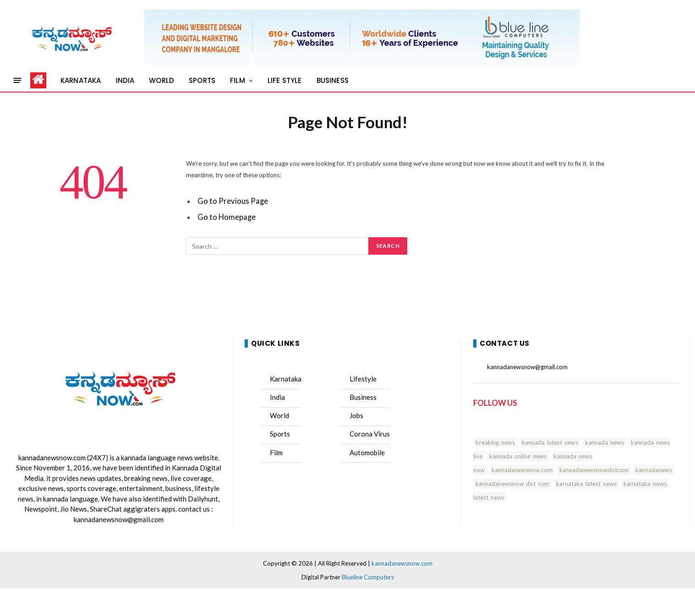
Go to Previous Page (233, 201)
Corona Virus (370, 434)
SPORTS (202, 80)
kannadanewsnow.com (52, 458)
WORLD (161, 80)
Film (276, 452)
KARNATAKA (81, 80)
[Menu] (18, 80)
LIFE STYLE (285, 80)
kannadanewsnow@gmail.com (119, 519)
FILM (238, 80)
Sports (280, 434)
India (277, 397)
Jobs (356, 415)
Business (363, 397)
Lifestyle (363, 379)
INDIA (125, 80)
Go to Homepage (227, 217)
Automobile (367, 452)
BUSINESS (333, 80)
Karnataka (286, 379)
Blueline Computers (368, 577)
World (279, 415)
